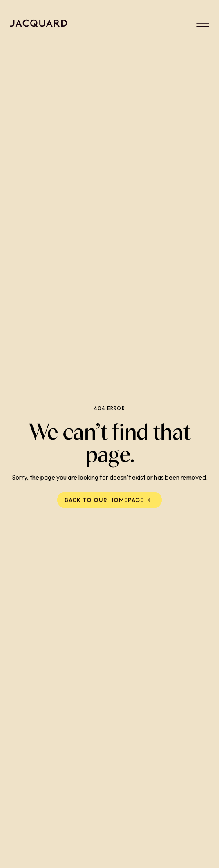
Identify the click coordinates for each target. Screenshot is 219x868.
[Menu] (203, 23)
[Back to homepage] (39, 23)
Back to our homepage (109, 500)
